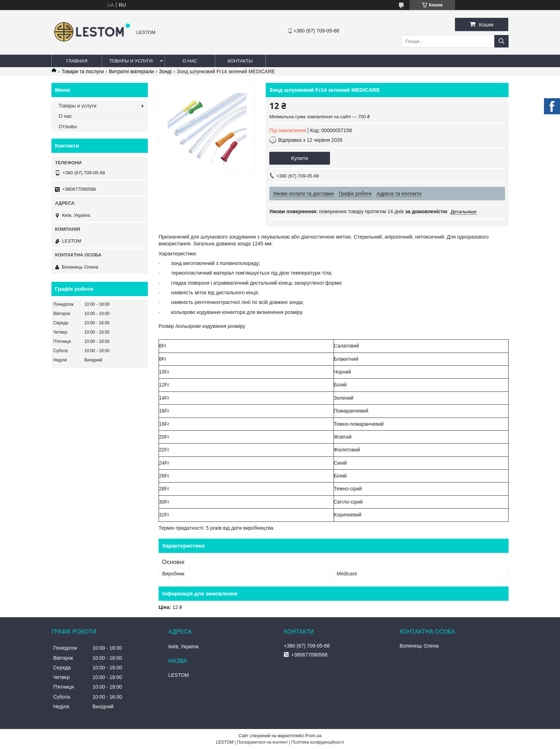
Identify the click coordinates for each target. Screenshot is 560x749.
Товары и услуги (131, 61)
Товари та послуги (82, 71)
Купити (300, 158)
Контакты (240, 61)
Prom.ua (313, 736)
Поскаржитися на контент (262, 742)
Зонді (165, 71)
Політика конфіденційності (318, 742)
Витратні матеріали (131, 71)
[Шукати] (501, 41)
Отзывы (68, 126)
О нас (190, 61)
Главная (77, 61)
